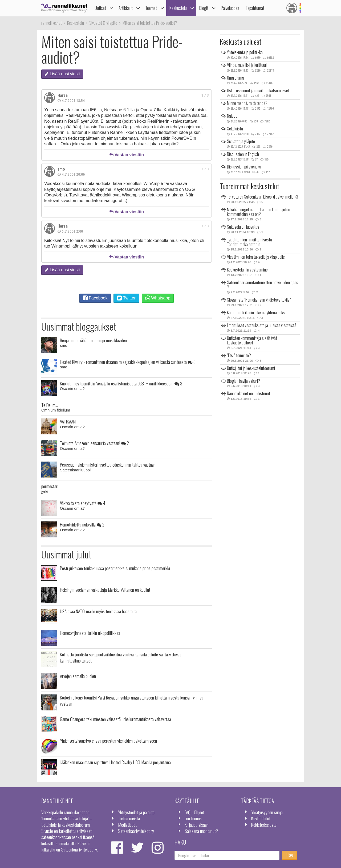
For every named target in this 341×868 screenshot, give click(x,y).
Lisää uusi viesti (62, 74)
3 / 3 (205, 226)
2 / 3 (205, 169)
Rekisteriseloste (264, 825)
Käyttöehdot (261, 818)
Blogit (204, 8)
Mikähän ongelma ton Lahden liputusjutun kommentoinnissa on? (259, 212)
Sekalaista (235, 129)
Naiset (232, 116)
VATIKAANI (68, 421)
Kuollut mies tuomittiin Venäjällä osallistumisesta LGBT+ (121, 383)
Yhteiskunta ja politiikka (245, 52)
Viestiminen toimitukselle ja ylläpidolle (256, 257)
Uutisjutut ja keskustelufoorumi (251, 368)
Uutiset (100, 8)
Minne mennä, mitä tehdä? (247, 103)
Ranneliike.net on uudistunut (249, 393)
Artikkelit (126, 8)
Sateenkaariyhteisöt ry (136, 831)
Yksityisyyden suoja (267, 812)
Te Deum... (50, 405)
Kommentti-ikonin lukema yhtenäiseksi (256, 312)
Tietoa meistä (129, 818)
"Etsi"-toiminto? (239, 355)
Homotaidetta (82, 524)
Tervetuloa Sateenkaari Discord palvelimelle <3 (263, 197)
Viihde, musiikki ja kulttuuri (247, 65)
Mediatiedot (127, 825)
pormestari (50, 486)
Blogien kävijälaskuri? (243, 381)
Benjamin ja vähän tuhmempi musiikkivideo (93, 340)
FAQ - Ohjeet (194, 812)
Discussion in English (243, 154)
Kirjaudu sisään (197, 825)
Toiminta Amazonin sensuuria (94, 443)
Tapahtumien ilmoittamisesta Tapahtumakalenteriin (249, 242)
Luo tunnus (193, 818)
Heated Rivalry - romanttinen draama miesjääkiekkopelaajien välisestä (128, 362)
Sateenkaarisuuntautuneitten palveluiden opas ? (263, 285)
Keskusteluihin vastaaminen (248, 270)
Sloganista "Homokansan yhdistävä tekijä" (259, 300)
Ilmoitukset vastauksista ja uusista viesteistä (262, 325)
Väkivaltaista (83, 503)
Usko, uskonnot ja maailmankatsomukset (258, 90)
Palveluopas (230, 8)
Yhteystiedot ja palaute (136, 812)
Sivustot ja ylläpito (241, 141)
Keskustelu (178, 8)
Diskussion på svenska (244, 167)
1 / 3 (205, 95)
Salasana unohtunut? (201, 831)
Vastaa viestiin (127, 155)
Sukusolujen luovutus (243, 227)
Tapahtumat (255, 8)
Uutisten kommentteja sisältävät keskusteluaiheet (252, 340)
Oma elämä (236, 78)
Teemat (151, 8)
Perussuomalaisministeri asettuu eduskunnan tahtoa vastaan (108, 464)
